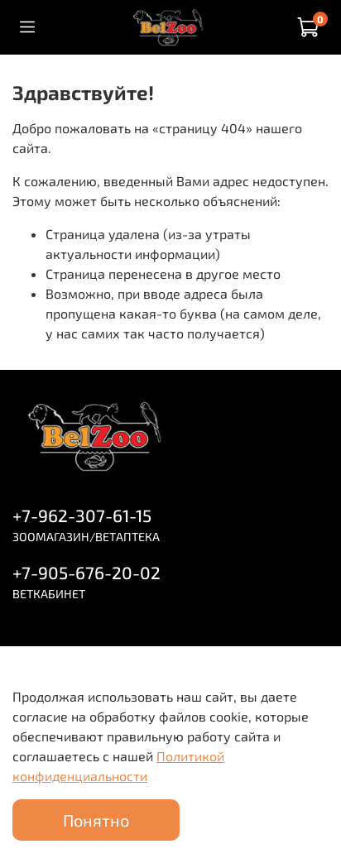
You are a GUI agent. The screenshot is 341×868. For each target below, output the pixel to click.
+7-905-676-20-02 (86, 572)
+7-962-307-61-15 (82, 515)
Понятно (96, 820)
